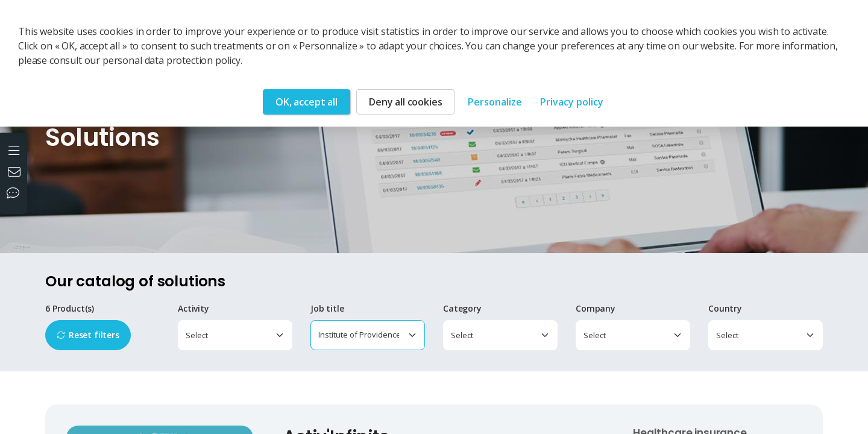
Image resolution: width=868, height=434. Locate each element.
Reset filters (94, 335)
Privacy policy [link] (572, 102)
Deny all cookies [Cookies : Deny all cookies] (405, 102)
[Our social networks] (16, 194)
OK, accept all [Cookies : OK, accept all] (307, 102)
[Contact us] (16, 173)
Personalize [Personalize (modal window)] (495, 102)
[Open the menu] (15, 149)
